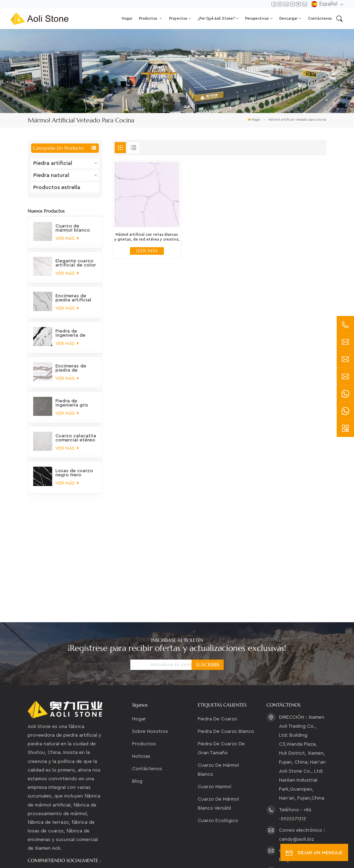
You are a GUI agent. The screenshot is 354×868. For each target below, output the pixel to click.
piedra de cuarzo (217, 610)
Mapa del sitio (213, 847)
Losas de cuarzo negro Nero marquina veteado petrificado (74, 473)
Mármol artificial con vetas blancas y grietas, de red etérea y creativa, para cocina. (147, 237)
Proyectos (178, 18)
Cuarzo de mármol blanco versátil (218, 695)
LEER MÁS (147, 251)
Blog (137, 672)
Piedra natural (51, 175)
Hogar (127, 18)
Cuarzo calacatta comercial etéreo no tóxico (76, 438)
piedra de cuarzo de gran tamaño (221, 640)
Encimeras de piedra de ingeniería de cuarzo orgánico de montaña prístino (74, 368)
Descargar (288, 18)
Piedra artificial (53, 163)
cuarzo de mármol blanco (218, 661)
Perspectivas (257, 18)
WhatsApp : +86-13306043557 (298, 808)
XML (243, 847)
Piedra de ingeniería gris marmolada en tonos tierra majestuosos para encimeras (73, 403)
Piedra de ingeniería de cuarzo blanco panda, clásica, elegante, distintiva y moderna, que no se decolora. (75, 333)
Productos (149, 18)
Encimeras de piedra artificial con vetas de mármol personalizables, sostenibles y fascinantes (74, 298)
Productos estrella (57, 187)
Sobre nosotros (150, 623)
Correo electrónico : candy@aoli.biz (302, 726)
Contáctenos (320, 18)
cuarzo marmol (215, 678)
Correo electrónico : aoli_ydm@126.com (302, 767)
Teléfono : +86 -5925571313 (295, 705)
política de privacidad (57, 856)
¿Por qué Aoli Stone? (216, 18)
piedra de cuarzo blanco (226, 623)
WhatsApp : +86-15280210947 (298, 787)
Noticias (141, 647)
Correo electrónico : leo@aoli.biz (302, 746)
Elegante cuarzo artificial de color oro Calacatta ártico (76, 263)
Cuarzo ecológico (218, 712)
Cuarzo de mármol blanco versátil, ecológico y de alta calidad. (73, 228)
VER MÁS (67, 238)
